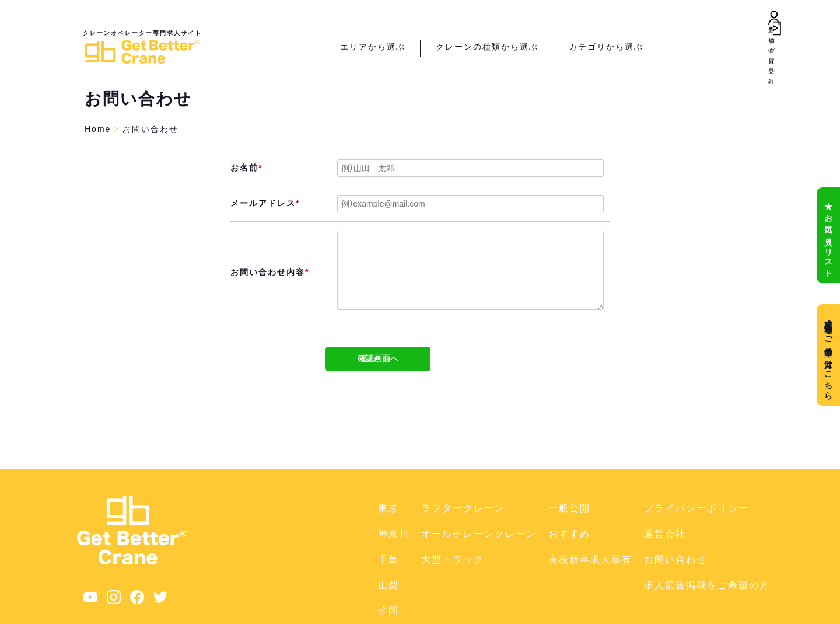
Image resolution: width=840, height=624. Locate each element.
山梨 (388, 585)
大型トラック (453, 559)
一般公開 (569, 508)
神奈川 (394, 534)
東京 (388, 508)
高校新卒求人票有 (590, 559)
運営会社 (665, 534)
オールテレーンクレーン (479, 534)
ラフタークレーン (463, 508)
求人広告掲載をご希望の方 (707, 585)
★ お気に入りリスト (828, 235)
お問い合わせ (675, 559)
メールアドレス (265, 203)
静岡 (388, 611)
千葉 (388, 559)
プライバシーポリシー (696, 508)
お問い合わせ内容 (270, 272)
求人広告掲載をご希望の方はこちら (828, 355)
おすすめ (569, 534)
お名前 (246, 168)
